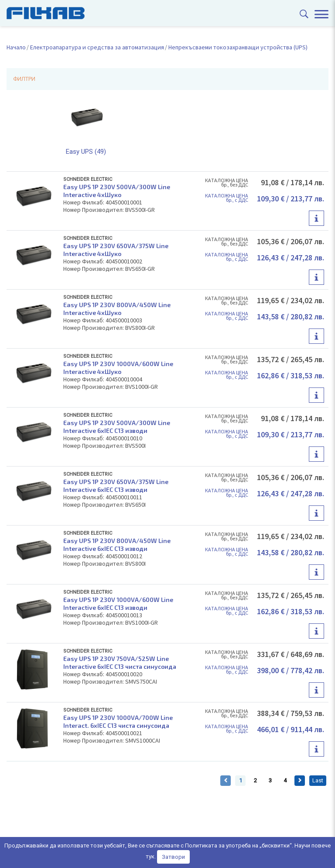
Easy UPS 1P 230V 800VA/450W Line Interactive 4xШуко (117, 309)
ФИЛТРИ (24, 79)
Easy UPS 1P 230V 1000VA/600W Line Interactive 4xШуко (118, 368)
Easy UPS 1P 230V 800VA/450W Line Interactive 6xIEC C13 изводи (117, 545)
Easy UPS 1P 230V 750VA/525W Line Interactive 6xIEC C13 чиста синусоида (120, 662)
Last (318, 780)
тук (150, 856)
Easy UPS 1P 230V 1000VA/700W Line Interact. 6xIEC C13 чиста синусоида (118, 721)
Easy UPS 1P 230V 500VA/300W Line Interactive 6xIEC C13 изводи (117, 427)
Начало (16, 47)
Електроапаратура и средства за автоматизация (97, 47)
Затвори (173, 857)
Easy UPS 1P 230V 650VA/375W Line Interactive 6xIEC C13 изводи (116, 486)
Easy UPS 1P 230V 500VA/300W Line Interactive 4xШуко (117, 191)
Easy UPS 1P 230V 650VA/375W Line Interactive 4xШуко (116, 250)
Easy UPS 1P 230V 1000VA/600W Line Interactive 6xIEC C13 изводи (118, 603)
